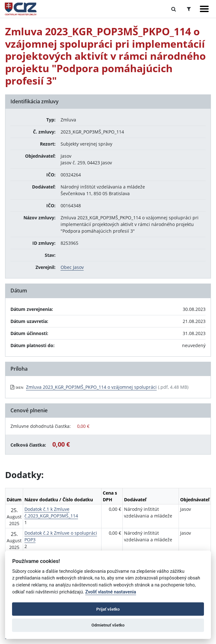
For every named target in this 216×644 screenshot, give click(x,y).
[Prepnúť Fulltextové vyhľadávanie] (174, 9)
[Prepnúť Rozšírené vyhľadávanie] (189, 9)
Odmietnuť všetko (108, 625)
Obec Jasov (72, 267)
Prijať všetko (108, 609)
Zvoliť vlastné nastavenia (111, 592)
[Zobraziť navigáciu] (204, 9)
